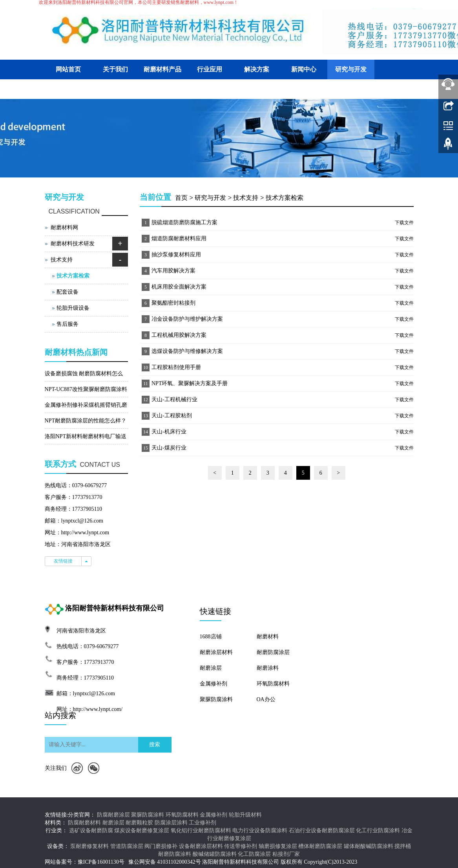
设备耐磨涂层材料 (201, 846)
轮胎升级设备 (73, 308)
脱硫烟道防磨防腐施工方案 (184, 222)
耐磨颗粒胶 (139, 823)
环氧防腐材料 (273, 684)
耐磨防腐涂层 (273, 652)
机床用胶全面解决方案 (179, 287)
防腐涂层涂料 (171, 823)
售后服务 (68, 324)
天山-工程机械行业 (174, 399)
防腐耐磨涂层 (113, 815)
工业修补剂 (203, 823)
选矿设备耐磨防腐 (91, 831)
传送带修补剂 (241, 846)
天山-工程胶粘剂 (172, 416)
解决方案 (257, 69)
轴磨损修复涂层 (278, 846)
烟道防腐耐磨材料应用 (179, 238)
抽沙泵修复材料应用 (176, 255)
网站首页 (68, 69)
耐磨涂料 (268, 668)
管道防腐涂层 (127, 846)
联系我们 (115, 89)
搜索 (155, 745)
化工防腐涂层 (254, 854)
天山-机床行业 (169, 432)
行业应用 (210, 69)
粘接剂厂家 (286, 854)
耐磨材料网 (64, 228)
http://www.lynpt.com (85, 533)
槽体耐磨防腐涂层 (320, 846)
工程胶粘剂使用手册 (176, 367)
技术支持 (246, 198)
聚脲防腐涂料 (216, 699)
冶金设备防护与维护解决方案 (187, 319)
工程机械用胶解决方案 (179, 335)
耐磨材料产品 (162, 69)
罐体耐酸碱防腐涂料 (369, 846)
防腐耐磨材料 (84, 823)
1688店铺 (211, 637)
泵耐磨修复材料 (89, 846)
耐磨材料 (268, 637)
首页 (181, 198)
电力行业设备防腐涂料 (260, 831)
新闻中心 (304, 69)
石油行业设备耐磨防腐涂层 (322, 831)
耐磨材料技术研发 (73, 244)
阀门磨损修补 (161, 846)
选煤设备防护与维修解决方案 (187, 351)
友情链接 (63, 561)
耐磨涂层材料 (216, 652)
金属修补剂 (213, 684)
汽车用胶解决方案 (173, 271)
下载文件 (404, 223)
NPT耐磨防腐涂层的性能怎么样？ (86, 421)
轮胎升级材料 (245, 815)
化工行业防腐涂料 (378, 831)
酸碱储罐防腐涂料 (215, 854)
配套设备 (68, 292)
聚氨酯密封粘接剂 (173, 303)
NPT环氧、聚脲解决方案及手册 (190, 383)
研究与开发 (351, 69)
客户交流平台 (68, 89)
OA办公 (266, 699)
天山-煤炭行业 (169, 448)
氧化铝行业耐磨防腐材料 (201, 831)
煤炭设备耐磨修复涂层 (142, 831)
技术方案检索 (285, 198)
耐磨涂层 (211, 668)
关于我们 (115, 69)
